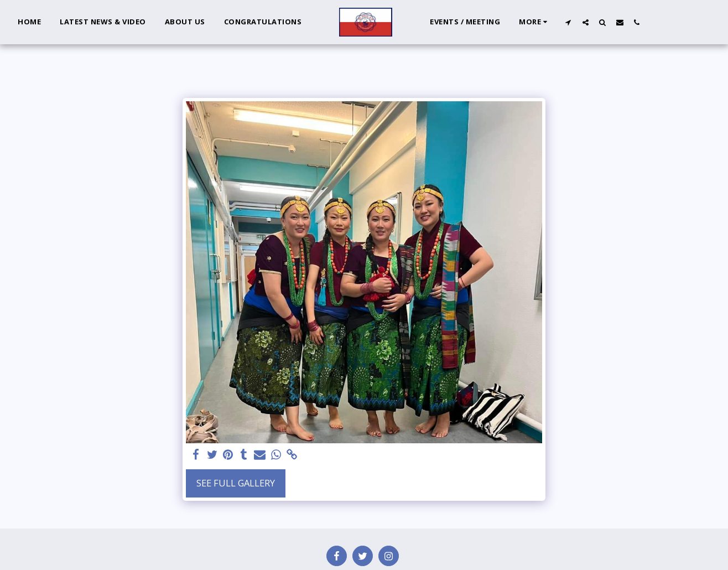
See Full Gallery (236, 483)
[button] (568, 22)
